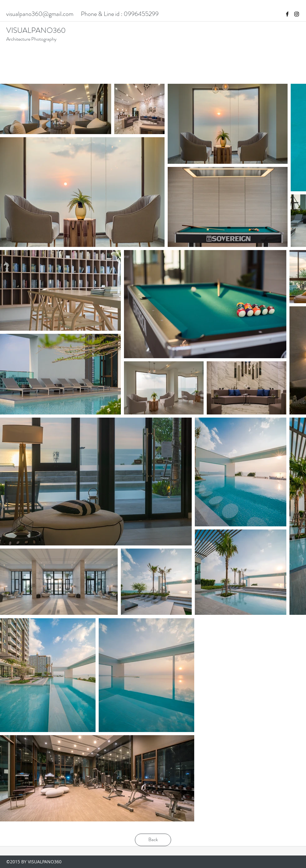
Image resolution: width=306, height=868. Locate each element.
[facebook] (287, 14)
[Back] (153, 840)
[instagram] (297, 14)
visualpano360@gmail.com (40, 14)
